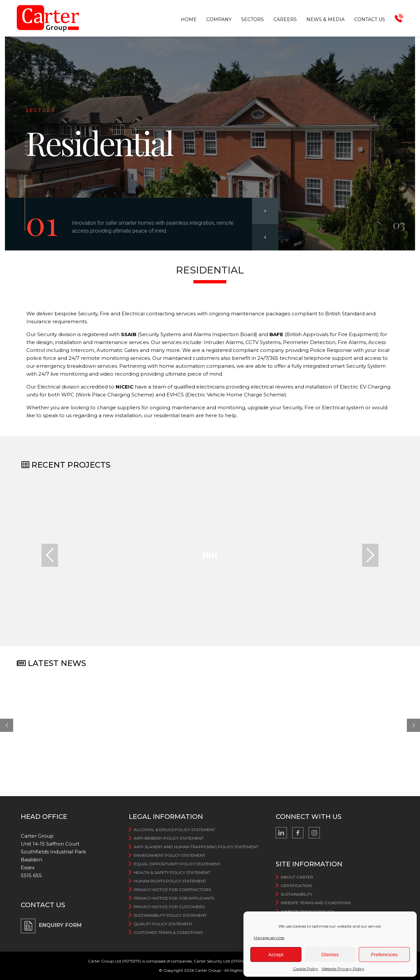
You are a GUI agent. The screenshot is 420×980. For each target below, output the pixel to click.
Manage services (269, 938)
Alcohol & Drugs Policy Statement (174, 830)
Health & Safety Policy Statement (172, 872)
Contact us (370, 19)
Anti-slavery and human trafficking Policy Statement (196, 847)
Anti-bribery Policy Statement (169, 838)
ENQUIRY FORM (60, 925)
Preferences (384, 954)
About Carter (297, 877)
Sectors (252, 19)
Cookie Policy (306, 969)
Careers (285, 19)
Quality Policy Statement (163, 924)
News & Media (325, 19)
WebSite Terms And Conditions (316, 903)
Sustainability (296, 894)
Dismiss (330, 954)
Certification (296, 886)
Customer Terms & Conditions (168, 932)
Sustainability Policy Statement (170, 915)
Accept (276, 954)
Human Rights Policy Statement (170, 881)
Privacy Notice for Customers (169, 907)
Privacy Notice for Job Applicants (174, 898)
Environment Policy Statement (169, 855)
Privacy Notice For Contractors (172, 890)
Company (219, 19)
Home (189, 19)
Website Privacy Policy (343, 969)
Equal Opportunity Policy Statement (177, 864)
